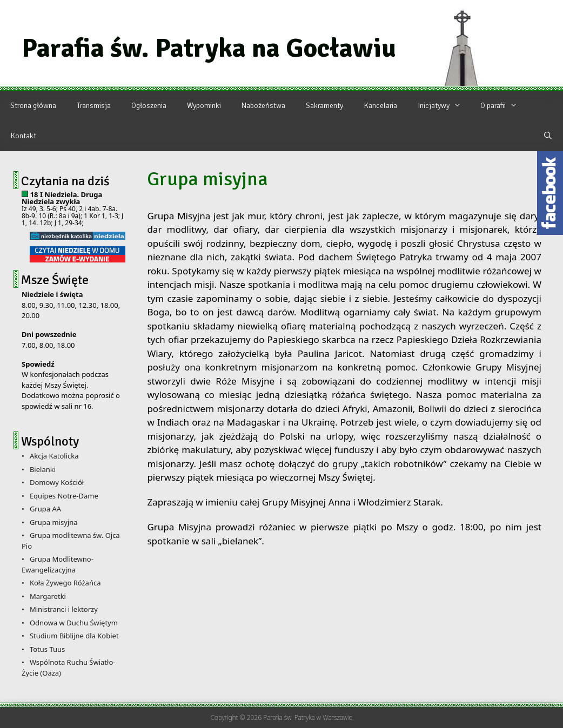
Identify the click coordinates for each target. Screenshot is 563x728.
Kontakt (23, 136)
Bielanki (43, 469)
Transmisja (94, 106)
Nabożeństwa (263, 106)
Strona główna (33, 106)
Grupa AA (45, 509)
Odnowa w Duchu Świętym (74, 623)
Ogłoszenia (149, 106)
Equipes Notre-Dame (64, 496)
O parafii (503, 106)
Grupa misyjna (54, 522)
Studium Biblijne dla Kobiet (74, 636)
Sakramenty (324, 106)
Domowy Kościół (57, 482)
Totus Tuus (47, 649)
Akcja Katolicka (54, 456)
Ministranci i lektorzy (64, 609)
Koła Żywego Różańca (65, 583)
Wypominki (204, 106)
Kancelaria (380, 106)
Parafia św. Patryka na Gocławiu (209, 48)
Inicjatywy (444, 106)
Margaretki (48, 596)
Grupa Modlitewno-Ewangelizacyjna (58, 564)
